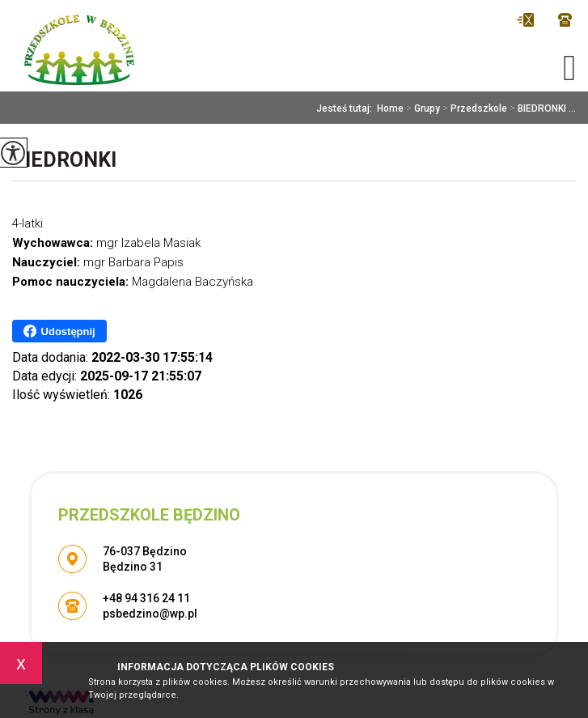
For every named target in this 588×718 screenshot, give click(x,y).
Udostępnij (59, 331)
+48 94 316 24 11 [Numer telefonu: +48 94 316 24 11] (146, 598)
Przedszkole (474, 108)
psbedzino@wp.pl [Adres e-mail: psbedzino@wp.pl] (150, 614)
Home (390, 108)
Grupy (422, 108)
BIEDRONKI (64, 160)
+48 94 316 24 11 (565, 20)
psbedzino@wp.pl (525, 20)
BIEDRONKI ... (541, 108)
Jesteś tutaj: (347, 108)
